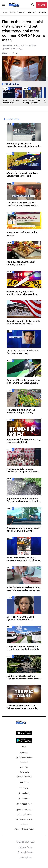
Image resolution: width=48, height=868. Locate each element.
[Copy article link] (17, 53)
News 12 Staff (8, 46)
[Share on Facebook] (10, 53)
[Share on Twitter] (14, 53)
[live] (41, 5)
